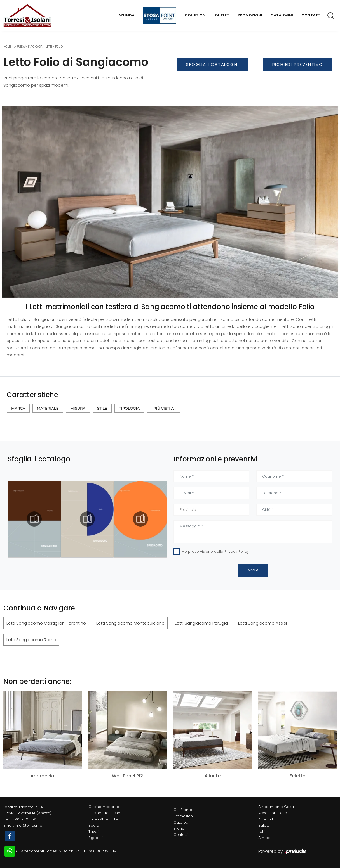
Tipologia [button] (129, 408)
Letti (49, 47)
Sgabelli (96, 838)
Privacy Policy (237, 552)
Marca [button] (18, 408)
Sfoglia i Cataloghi (212, 64)
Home (7, 47)
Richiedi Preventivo (298, 64)
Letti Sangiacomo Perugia (201, 623)
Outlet (222, 15)
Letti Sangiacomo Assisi (262, 623)
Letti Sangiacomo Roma (31, 640)
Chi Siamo (183, 810)
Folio (59, 47)
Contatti (311, 15)
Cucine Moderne (104, 807)
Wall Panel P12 (127, 776)
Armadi (265, 838)
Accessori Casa (273, 813)
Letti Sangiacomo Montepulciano (130, 623)
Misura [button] (78, 408)
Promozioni (250, 15)
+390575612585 (24, 819)
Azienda (126, 15)
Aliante (213, 776)
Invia (253, 570)
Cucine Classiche (104, 813)
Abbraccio (42, 776)
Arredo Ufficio (271, 819)
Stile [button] (102, 408)
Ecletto (298, 776)
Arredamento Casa (28, 47)
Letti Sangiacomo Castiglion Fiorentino (46, 623)
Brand (179, 828)
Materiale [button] (48, 408)
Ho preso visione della (215, 552)
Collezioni (196, 15)
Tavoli (94, 832)
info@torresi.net (29, 825)
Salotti (264, 825)
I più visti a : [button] (164, 408)
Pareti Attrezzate (103, 819)
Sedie (94, 825)
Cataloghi (282, 15)
